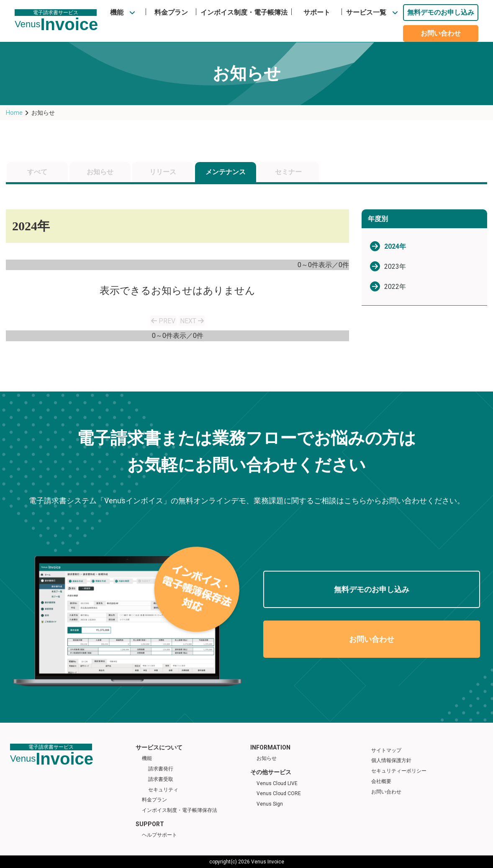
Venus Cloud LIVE (277, 783)
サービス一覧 (366, 12)
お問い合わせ (441, 33)
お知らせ (100, 172)
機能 (117, 12)
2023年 (395, 267)
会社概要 (381, 781)
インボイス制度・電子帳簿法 (244, 12)
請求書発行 (161, 769)
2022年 (395, 287)
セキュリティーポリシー (399, 771)
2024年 (395, 246)
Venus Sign (270, 804)
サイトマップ (386, 750)
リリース (163, 172)
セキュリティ (163, 790)
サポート (317, 12)
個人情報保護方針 (391, 760)
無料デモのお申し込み (441, 12)
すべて (37, 172)
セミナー (288, 172)
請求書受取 (161, 779)
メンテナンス (226, 172)
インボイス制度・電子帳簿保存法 (180, 810)
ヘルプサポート (159, 835)
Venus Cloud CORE (279, 793)
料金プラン (171, 12)
